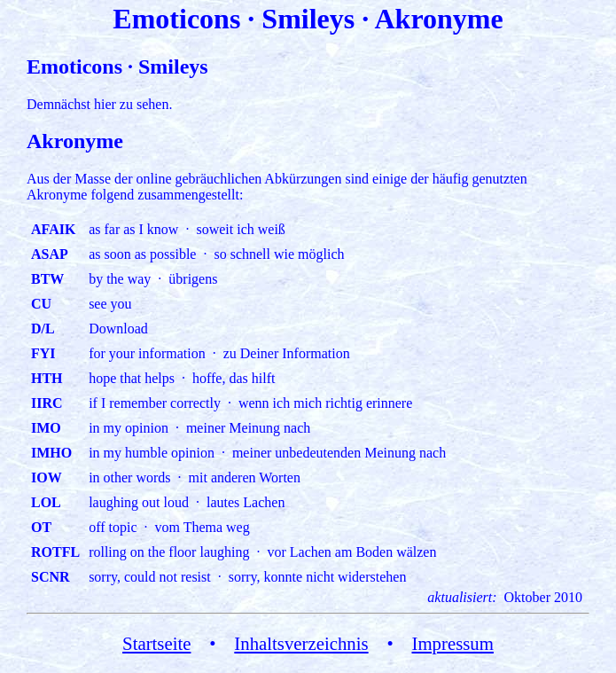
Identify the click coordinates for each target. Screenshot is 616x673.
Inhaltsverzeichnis (301, 643)
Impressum (453, 643)
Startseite (156, 643)
